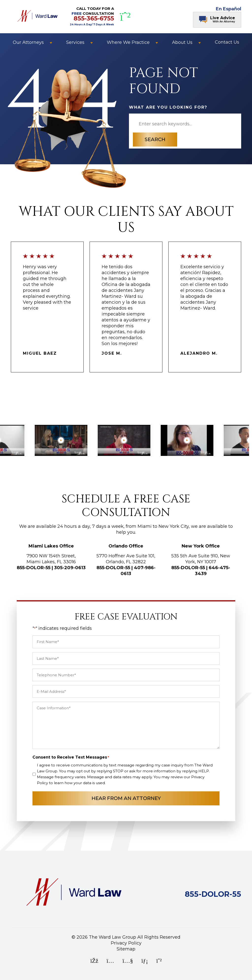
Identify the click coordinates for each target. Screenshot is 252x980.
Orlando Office (126, 546)
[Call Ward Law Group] (213, 895)
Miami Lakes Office (51, 546)
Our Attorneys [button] (28, 42)
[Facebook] (94, 961)
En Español (228, 9)
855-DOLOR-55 (34, 568)
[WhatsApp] (125, 17)
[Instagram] (110, 961)
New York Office (201, 546)
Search (155, 139)
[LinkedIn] (145, 961)
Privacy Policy (126, 943)
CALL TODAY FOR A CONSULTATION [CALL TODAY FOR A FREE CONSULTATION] (92, 16)
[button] (51, 42)
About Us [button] (182, 42)
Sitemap (126, 949)
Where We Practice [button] (128, 42)
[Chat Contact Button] (217, 20)
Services (75, 42)
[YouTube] (128, 961)
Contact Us (227, 42)
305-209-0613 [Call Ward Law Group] (70, 568)
